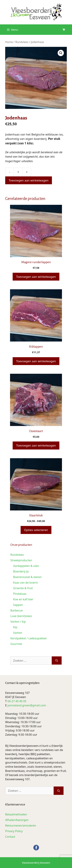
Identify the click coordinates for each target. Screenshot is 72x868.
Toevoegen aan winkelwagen (29, 180)
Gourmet (16, 644)
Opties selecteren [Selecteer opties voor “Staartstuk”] (36, 530)
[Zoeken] (57, 661)
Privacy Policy (14, 831)
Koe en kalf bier (23, 599)
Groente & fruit (23, 588)
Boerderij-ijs (21, 571)
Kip (15, 627)
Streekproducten (21, 560)
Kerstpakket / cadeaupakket (28, 638)
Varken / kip (18, 622)
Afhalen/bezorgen (17, 820)
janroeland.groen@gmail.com (27, 705)
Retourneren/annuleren (21, 826)
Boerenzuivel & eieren (27, 577)
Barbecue (17, 610)
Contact (10, 837)
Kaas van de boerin (26, 583)
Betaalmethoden (16, 814)
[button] (61, 53)
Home (9, 42)
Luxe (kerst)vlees (21, 616)
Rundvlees (22, 42)
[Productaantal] (18, 172)
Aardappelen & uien (26, 566)
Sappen (18, 605)
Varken (18, 633)
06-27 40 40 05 (17, 701)
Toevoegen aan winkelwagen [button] (36, 277)
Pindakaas (20, 594)
